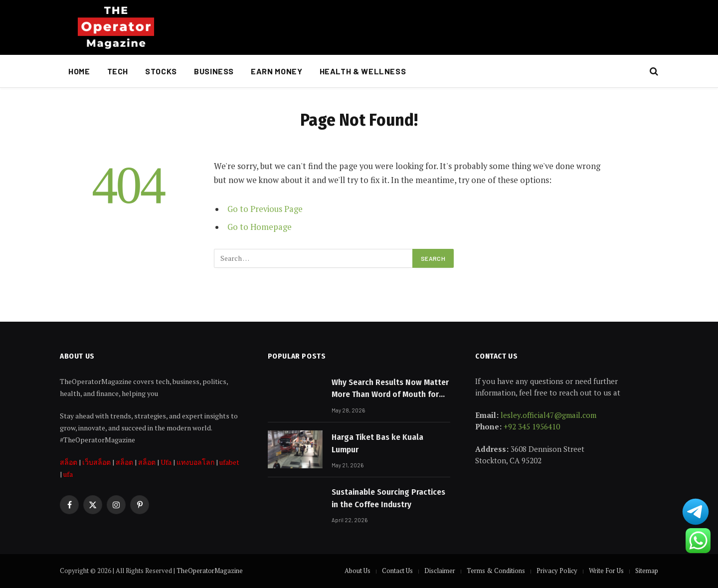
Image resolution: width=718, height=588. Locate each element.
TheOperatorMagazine (210, 571)
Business (214, 71)
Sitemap (647, 571)
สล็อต (69, 462)
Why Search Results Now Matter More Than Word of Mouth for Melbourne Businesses (390, 389)
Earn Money (276, 71)
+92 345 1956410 (532, 426)
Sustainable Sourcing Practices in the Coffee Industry (388, 498)
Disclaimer (440, 571)
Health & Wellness (363, 71)
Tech (118, 71)
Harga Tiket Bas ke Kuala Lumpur (377, 443)
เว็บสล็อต (96, 462)
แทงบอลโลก (195, 462)
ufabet (229, 462)
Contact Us (397, 571)
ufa (68, 474)
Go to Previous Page (265, 209)
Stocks (161, 71)
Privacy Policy (557, 571)
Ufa (166, 462)
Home (79, 71)
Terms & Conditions (496, 571)
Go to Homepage (260, 227)
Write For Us (606, 571)
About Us (358, 571)
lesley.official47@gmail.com (548, 415)
